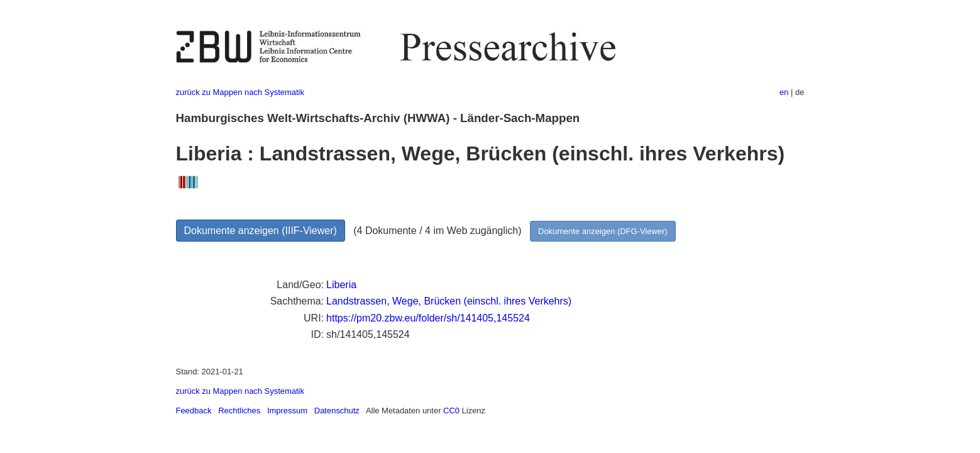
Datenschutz (337, 411)
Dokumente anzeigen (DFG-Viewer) (603, 231)
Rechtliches (239, 411)
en (784, 92)
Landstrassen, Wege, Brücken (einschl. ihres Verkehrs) (449, 301)
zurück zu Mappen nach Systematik (240, 92)
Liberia (341, 285)
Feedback (194, 411)
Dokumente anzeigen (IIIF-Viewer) (261, 231)
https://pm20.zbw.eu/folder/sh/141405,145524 (428, 318)
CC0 (451, 411)
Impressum (287, 411)
